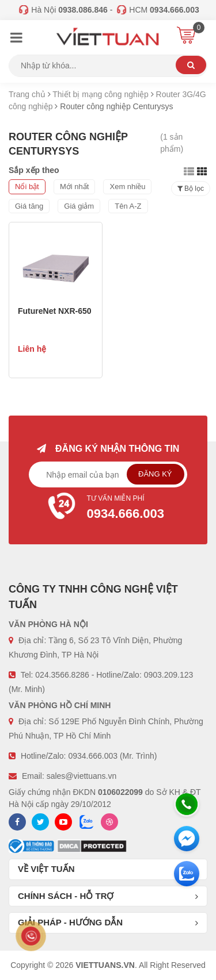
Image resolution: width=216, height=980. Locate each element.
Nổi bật (27, 187)
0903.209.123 (169, 675)
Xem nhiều (127, 187)
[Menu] (16, 39)
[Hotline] (187, 804)
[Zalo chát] (187, 874)
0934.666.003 (93, 756)
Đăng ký (155, 474)
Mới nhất (74, 187)
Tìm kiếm (191, 65)
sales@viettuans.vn (82, 776)
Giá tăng (29, 206)
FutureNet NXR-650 (55, 311)
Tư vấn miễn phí (108, 509)
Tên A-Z (128, 206)
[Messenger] (187, 839)
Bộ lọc (191, 189)
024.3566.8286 (62, 675)
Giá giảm (79, 206)
